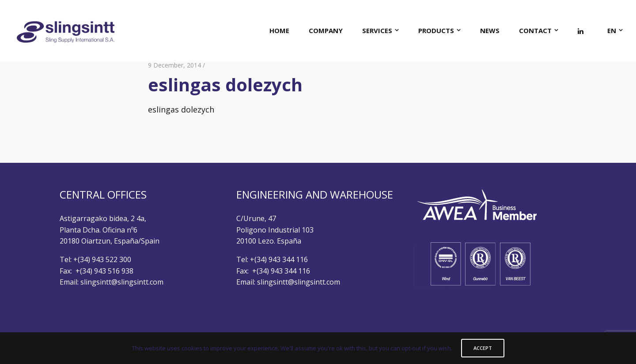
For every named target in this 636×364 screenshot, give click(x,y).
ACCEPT (483, 348)
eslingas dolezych (181, 109)
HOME (279, 30)
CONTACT (535, 30)
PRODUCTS (436, 30)
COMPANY (326, 30)
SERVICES (377, 30)
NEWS (490, 30)
